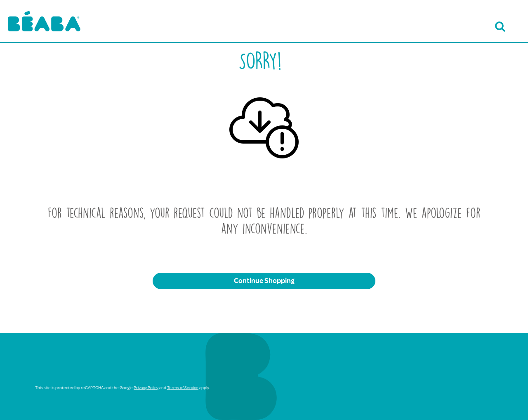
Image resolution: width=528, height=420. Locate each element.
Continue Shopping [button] (264, 281)
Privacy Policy (146, 388)
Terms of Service (183, 388)
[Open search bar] (499, 27)
